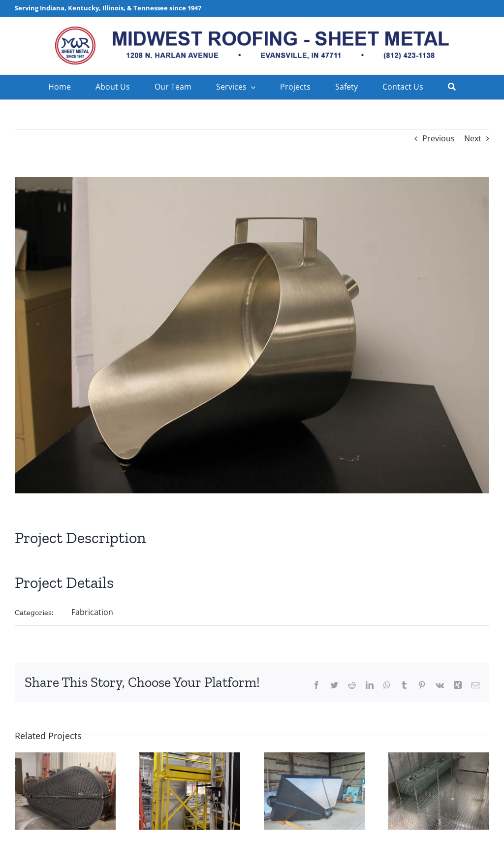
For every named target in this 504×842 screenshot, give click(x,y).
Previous (439, 138)
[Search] (452, 87)
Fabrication (92, 612)
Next (473, 138)
